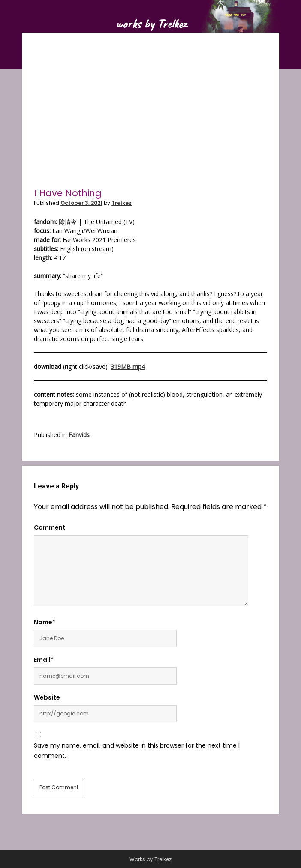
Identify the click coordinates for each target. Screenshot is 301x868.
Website (47, 697)
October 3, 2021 (81, 203)
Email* (44, 660)
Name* (45, 622)
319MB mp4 (128, 367)
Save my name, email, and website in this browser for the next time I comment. (137, 751)
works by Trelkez (151, 24)
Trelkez (122, 203)
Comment (50, 527)
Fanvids (79, 435)
